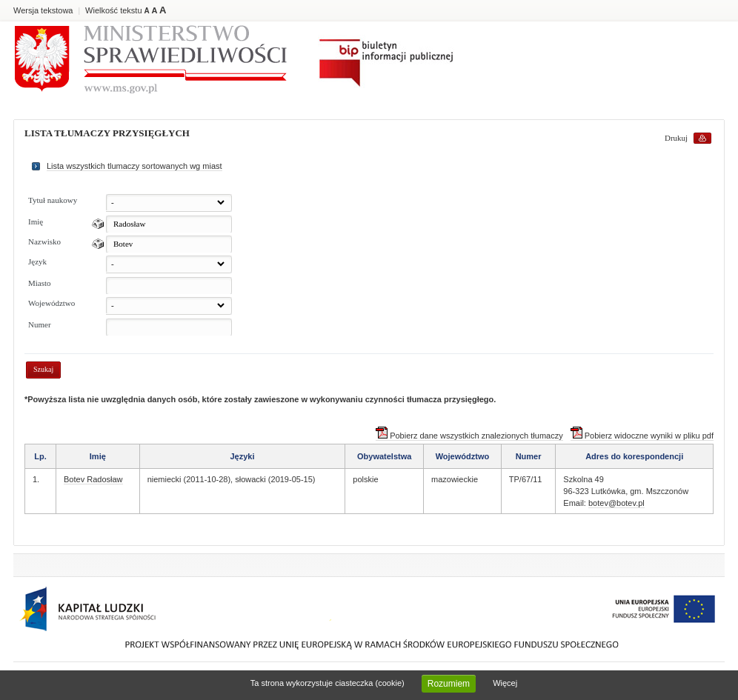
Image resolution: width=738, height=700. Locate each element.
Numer (40, 324)
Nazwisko (44, 241)
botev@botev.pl (616, 503)
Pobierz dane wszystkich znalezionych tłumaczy (469, 436)
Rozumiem (449, 684)
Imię (36, 221)
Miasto (40, 283)
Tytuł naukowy (53, 200)
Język (37, 261)
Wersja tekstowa (43, 10)
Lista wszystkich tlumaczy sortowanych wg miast (134, 166)
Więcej (505, 683)
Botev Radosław (93, 479)
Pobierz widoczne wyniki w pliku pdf (642, 436)
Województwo (51, 303)
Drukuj (676, 138)
